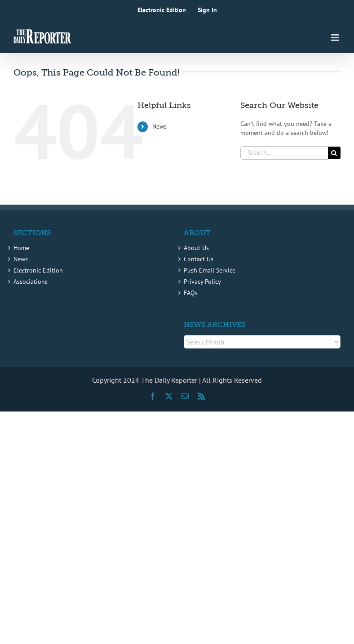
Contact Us (199, 259)
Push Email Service (210, 270)
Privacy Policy (202, 282)
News (159, 126)
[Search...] (284, 153)
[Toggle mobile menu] (336, 38)
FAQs (191, 293)
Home (21, 248)
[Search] (334, 153)
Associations (31, 282)
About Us (196, 248)
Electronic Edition (38, 270)
